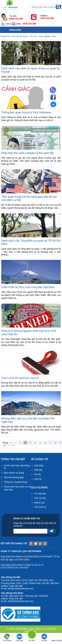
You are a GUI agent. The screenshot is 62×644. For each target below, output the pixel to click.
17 (50, 443)
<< (11, 443)
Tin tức (38, 474)
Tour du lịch (40, 498)
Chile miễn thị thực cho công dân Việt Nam (28, 287)
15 (40, 443)
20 (4, 445)
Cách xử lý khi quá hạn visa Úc (20, 378)
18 (55, 443)
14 (35, 443)
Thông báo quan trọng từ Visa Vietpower (26, 112)
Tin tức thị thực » (21, 36)
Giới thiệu (39, 466)
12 (25, 443)
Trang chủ (5, 36)
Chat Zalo (20, 638)
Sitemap (38, 470)
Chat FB (44, 638)
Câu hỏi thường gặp (14, 477)
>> (13, 445)
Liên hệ (38, 479)
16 (45, 443)
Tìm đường (7, 638)
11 (20, 443)
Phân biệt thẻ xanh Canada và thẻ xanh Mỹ (28, 153)
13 (30, 443)
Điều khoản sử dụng (14, 473)
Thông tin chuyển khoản (16, 482)
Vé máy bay (40, 494)
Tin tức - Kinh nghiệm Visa (43, 36)
